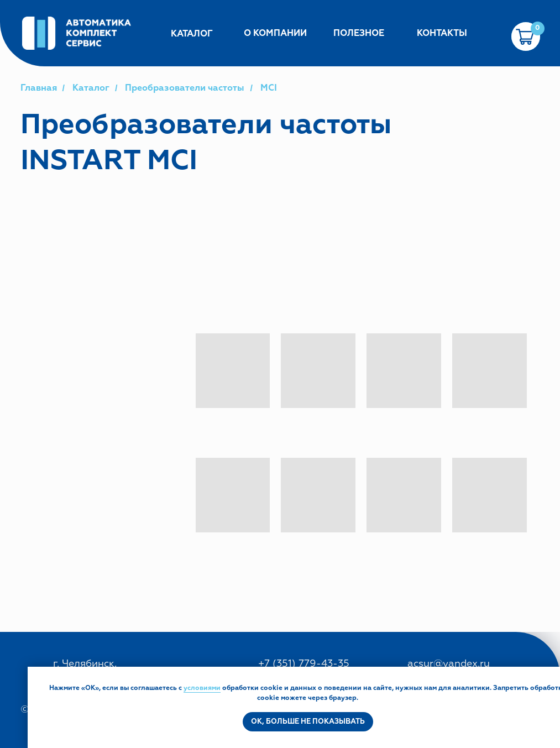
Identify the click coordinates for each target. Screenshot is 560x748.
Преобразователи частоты (185, 88)
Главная (39, 88)
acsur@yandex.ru (449, 664)
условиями (202, 688)
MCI (269, 88)
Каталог (91, 88)
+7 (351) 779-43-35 (304, 664)
